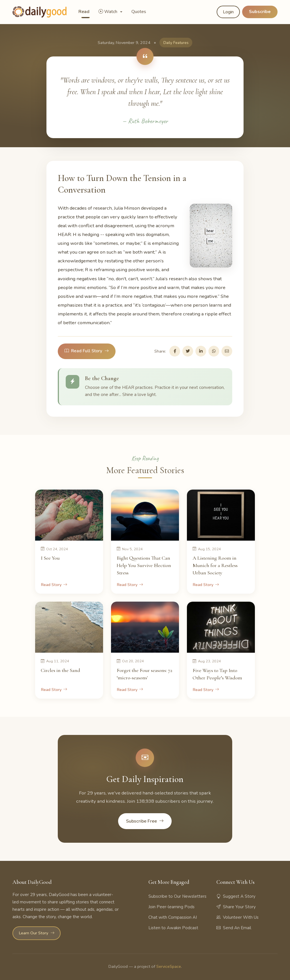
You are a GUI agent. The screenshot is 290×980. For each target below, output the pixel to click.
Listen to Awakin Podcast (173, 928)
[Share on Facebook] (175, 351)
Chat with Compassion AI (173, 917)
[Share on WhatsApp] (214, 351)
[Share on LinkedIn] (201, 351)
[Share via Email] (227, 351)
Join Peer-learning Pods (171, 907)
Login (228, 12)
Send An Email (234, 928)
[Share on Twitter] (188, 351)
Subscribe (260, 12)
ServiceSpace (169, 966)
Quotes (139, 12)
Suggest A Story (236, 896)
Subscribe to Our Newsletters (177, 896)
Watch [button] (108, 12)
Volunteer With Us (237, 917)
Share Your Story (236, 907)
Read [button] (84, 12)
